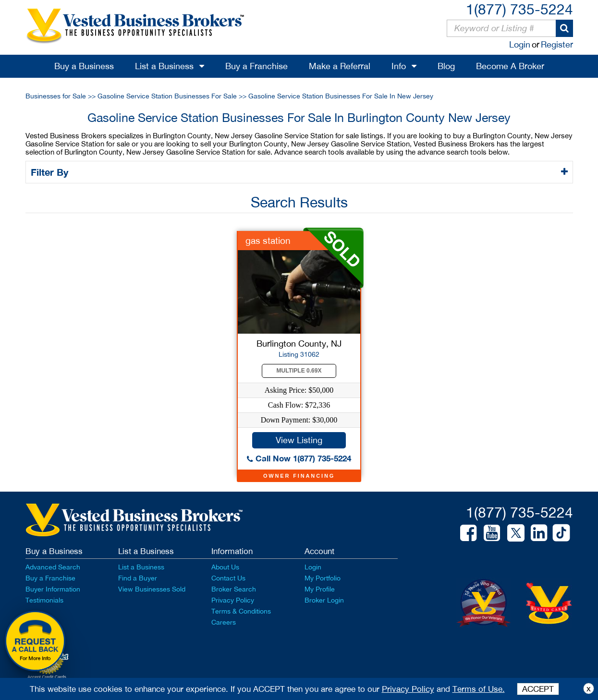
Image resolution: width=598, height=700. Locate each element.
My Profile (320, 589)
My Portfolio (323, 578)
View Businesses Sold (152, 589)
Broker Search (234, 589)
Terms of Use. (479, 689)
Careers (224, 622)
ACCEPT (538, 689)
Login (520, 44)
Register (557, 44)
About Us (225, 567)
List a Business (164, 66)
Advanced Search (53, 567)
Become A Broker (510, 66)
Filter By (51, 172)
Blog (446, 66)
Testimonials (44, 600)
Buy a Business (84, 66)
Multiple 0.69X (299, 371)
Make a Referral (340, 66)
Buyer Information (53, 589)
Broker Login (324, 600)
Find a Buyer (138, 578)
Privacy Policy (233, 600)
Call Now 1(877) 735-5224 (299, 458)
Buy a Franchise (256, 66)
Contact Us (228, 578)
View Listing (299, 440)
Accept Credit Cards (47, 677)
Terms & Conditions (241, 611)
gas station (268, 241)
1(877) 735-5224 (519, 9)
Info (399, 66)
